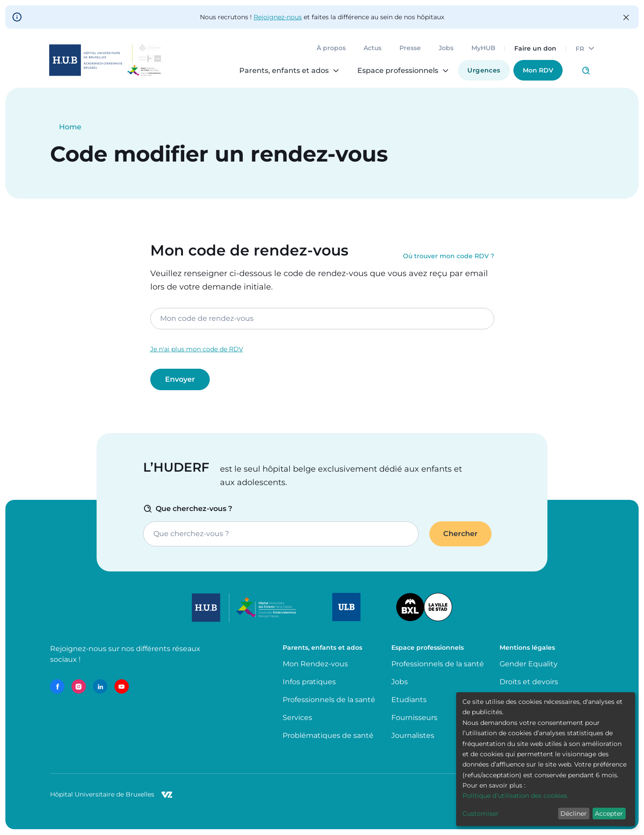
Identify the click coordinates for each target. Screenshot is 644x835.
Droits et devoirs (529, 682)
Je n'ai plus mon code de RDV (197, 349)
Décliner (574, 814)
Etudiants (409, 700)
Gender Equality (529, 664)
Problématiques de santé (328, 735)
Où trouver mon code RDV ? (449, 256)
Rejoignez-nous (278, 17)
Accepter (609, 814)
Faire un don (534, 49)
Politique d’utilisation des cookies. (515, 796)
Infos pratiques (309, 682)
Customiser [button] (481, 814)
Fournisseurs (414, 718)
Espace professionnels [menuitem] (397, 72)
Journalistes (413, 735)
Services (297, 718)
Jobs (445, 49)
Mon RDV (537, 71)
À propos (330, 49)
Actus (372, 49)
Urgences (483, 71)
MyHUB (483, 49)
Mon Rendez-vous (315, 664)
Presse (409, 49)
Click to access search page (585, 72)
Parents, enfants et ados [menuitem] (284, 72)
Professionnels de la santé (329, 700)
